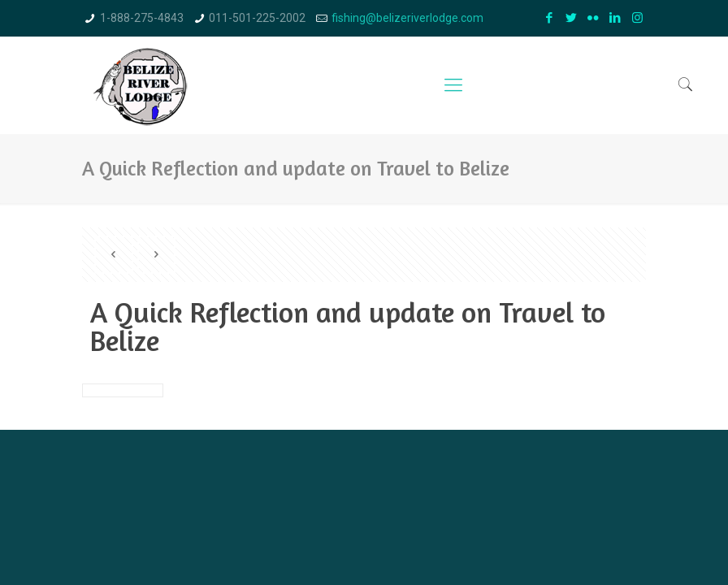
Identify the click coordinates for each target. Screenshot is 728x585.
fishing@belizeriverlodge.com (407, 18)
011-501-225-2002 (257, 18)
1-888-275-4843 (142, 18)
